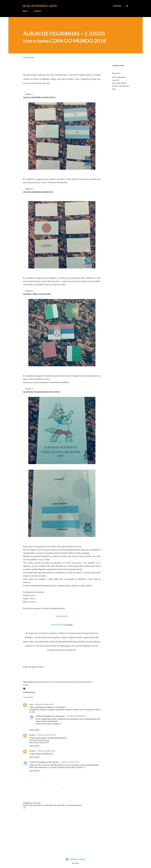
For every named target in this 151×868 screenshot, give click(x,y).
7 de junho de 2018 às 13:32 (46, 735)
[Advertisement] (59, 826)
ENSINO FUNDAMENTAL (121, 86)
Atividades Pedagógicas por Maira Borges (50, 716)
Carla (31, 704)
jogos (114, 89)
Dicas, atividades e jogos (40, 6)
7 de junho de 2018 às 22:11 (70, 762)
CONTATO (37, 11)
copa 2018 (116, 80)
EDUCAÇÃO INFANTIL (120, 83)
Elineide (32, 735)
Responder (34, 730)
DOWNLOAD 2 (58, 625)
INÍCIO (25, 11)
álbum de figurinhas (119, 77)
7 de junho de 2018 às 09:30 (76, 716)
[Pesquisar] (117, 6)
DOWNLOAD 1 (62, 616)
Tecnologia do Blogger (75, 859)
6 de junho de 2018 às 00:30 (44, 704)
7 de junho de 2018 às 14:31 (46, 751)
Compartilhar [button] (118, 66)
